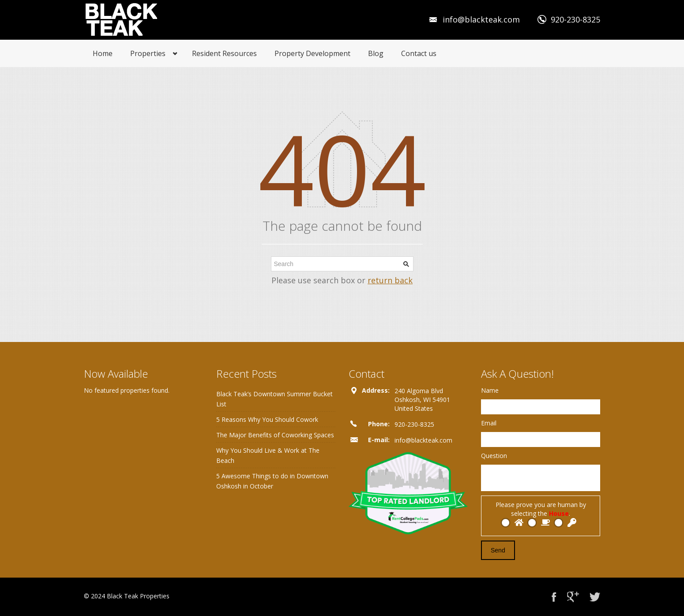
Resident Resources (224, 53)
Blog (376, 53)
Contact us (419, 53)
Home (103, 53)
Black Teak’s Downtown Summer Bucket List (274, 399)
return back (390, 280)
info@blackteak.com (481, 19)
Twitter (595, 597)
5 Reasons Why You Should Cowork (267, 419)
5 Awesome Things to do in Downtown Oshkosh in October (272, 481)
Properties (148, 53)
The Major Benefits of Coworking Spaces (275, 435)
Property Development (312, 53)
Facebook (554, 597)
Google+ (573, 597)
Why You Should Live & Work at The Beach (268, 455)
